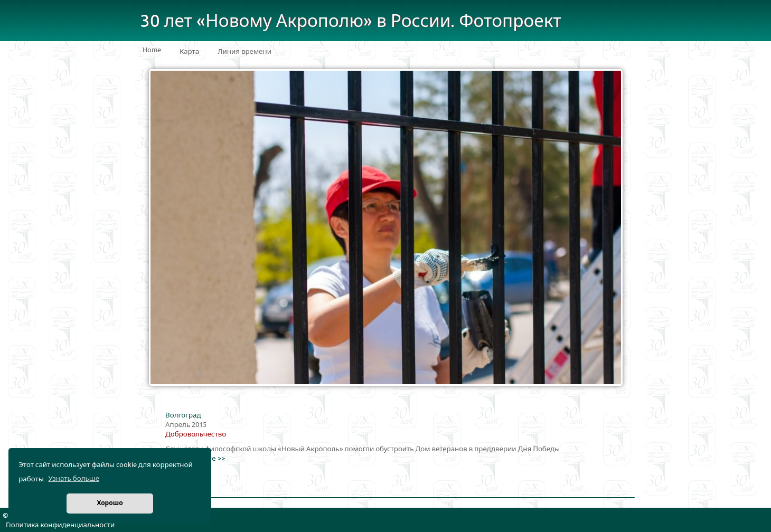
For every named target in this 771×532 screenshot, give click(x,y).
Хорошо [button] (110, 503)
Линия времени (245, 52)
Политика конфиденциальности (60, 525)
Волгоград (183, 415)
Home (152, 50)
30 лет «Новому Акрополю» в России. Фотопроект (351, 21)
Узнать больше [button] (74, 479)
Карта (189, 52)
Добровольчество (196, 434)
